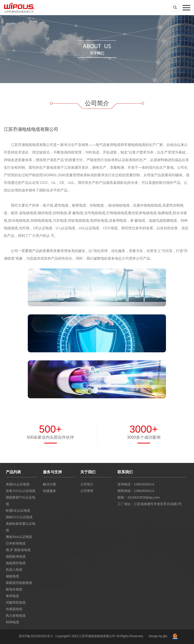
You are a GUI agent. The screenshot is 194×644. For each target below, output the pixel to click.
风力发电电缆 (16, 616)
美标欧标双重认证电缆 (21, 527)
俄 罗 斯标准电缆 (18, 550)
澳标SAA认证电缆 (19, 537)
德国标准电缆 (16, 556)
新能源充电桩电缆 (19, 583)
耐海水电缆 (14, 589)
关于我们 (88, 472)
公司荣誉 (87, 491)
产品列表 (13, 472)
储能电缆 (12, 576)
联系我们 (125, 472)
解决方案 (50, 484)
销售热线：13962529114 (136, 491)
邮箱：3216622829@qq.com (139, 497)
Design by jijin (158, 636)
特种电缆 (12, 622)
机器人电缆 (14, 570)
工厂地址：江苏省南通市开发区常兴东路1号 (150, 504)
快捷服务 (50, 491)
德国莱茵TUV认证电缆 (21, 501)
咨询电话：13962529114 (136, 484)
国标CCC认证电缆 (19, 517)
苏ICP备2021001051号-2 (36, 636)
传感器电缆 (14, 609)
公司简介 (87, 484)
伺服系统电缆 (16, 602)
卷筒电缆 (12, 596)
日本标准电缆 (16, 543)
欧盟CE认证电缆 (18, 511)
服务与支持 (52, 472)
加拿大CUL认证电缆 (21, 491)
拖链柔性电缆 (16, 563)
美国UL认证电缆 (18, 484)
